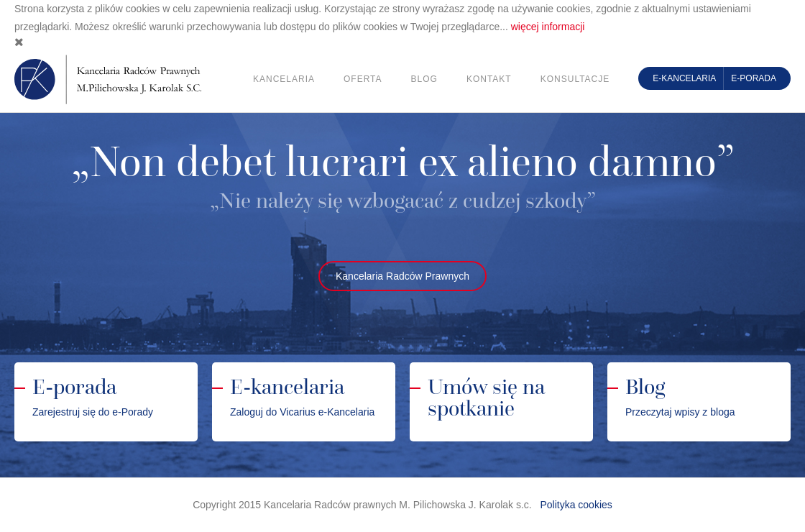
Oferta (363, 79)
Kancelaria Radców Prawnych (402, 276)
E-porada (754, 78)
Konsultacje (575, 79)
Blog (424, 79)
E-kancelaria (684, 78)
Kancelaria (284, 79)
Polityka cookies (576, 505)
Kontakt (489, 79)
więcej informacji (548, 27)
